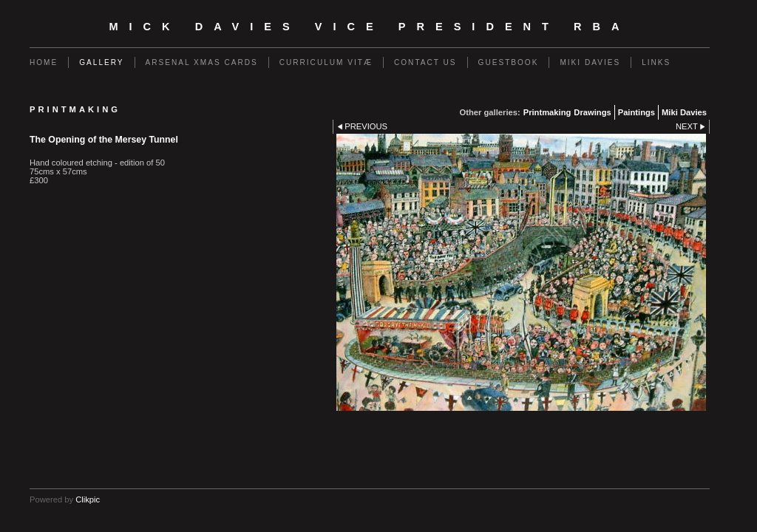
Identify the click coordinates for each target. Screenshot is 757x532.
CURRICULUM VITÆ (326, 62)
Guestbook (509, 62)
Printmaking (547, 112)
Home (44, 62)
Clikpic (88, 499)
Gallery (101, 62)
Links (656, 62)
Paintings (637, 112)
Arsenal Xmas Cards (202, 62)
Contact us (425, 62)
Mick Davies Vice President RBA (369, 27)
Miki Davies (590, 62)
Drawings (592, 112)
